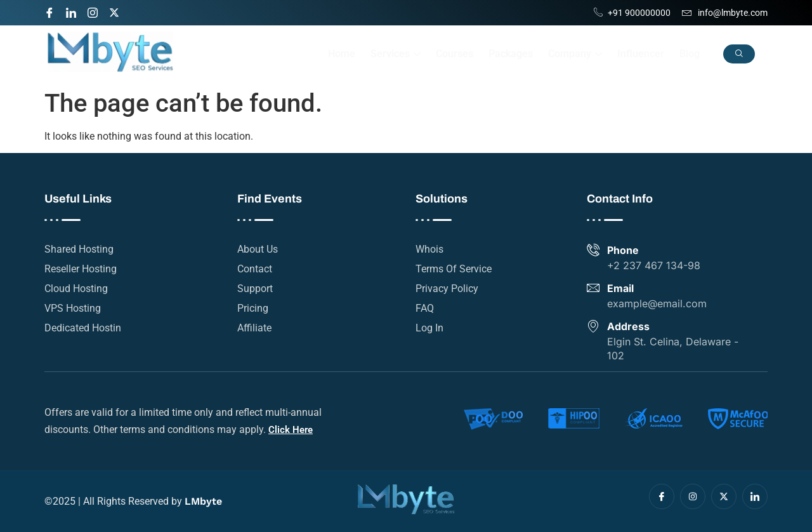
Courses (455, 54)
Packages (511, 54)
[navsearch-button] (739, 54)
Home (342, 54)
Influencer (641, 54)
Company (575, 54)
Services (396, 54)
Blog (690, 54)
